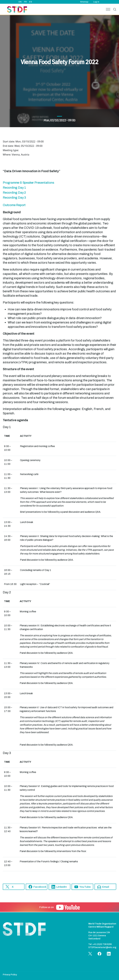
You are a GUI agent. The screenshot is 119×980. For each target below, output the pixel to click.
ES (31, 2)
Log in (96, 2)
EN (20, 2)
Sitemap (84, 2)
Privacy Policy (10, 975)
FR (25, 2)
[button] (14, 887)
